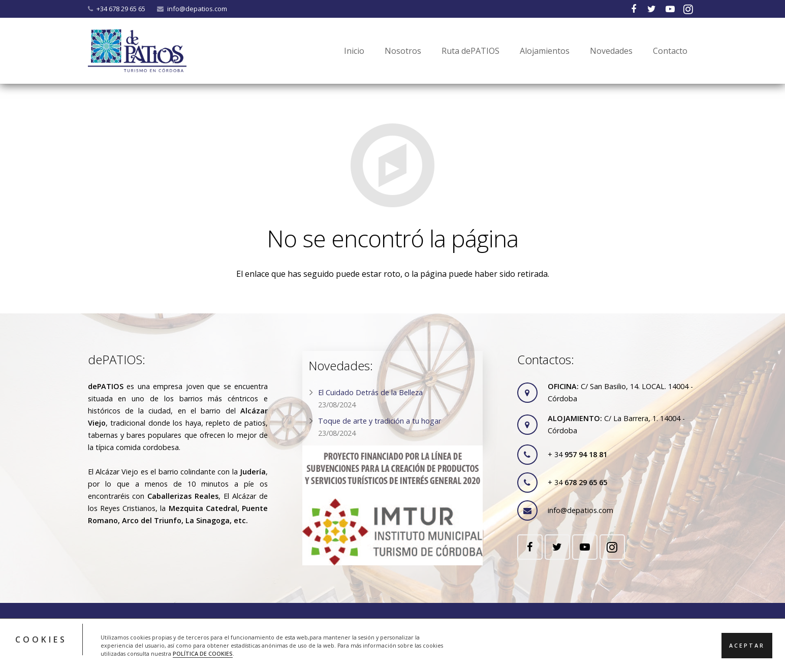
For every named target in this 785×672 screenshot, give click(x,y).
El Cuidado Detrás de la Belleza (370, 392)
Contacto (437, 625)
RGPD (403, 625)
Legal (341, 625)
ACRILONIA (468, 649)
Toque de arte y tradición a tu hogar (380, 421)
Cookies (372, 625)
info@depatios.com (197, 9)
